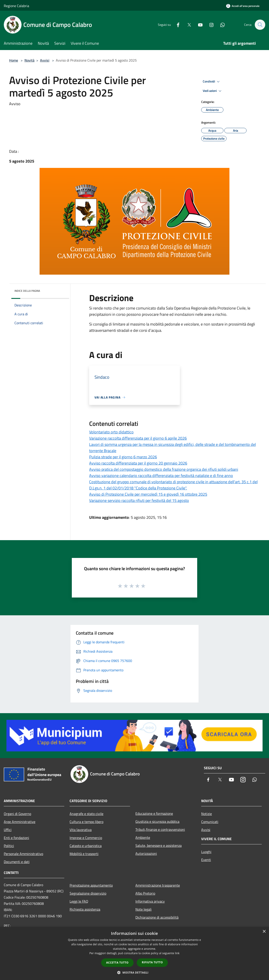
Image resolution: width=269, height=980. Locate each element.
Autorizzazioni (146, 853)
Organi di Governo (17, 814)
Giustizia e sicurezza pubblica (157, 821)
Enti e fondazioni (16, 838)
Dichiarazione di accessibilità (157, 917)
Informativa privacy (150, 901)
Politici (9, 846)
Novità (29, 60)
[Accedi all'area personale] (243, 6)
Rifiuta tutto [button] (152, 962)
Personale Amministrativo (23, 854)
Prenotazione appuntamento (91, 885)
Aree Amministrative (20, 822)
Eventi (206, 860)
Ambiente (143, 837)
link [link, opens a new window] (177, 953)
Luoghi (206, 852)
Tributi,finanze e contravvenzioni (160, 829)
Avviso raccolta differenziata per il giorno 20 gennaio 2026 (138, 463)
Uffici (8, 830)
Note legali (144, 909)
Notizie (207, 814)
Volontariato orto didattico (111, 432)
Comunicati (210, 822)
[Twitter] (187, 25)
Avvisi (45, 60)
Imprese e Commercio (86, 838)
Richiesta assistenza (85, 909)
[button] (134, 972)
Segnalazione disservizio (88, 893)
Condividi (212, 82)
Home (14, 60)
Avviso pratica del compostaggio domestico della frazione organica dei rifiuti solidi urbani (164, 469)
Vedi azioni (213, 91)
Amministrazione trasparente (158, 885)
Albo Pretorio (145, 893)
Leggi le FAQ (79, 901)
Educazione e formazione (154, 813)
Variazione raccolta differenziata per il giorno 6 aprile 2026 (138, 438)
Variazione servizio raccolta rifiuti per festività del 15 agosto (139, 500)
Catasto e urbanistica (86, 846)
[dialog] (134, 953)
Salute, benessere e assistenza (159, 845)
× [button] (264, 932)
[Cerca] (260, 25)
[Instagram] (209, 25)
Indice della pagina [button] (27, 291)
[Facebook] (176, 25)
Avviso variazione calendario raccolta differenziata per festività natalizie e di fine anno (161, 476)
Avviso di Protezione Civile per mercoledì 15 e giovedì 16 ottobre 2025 (148, 494)
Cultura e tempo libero (86, 822)
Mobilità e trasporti (84, 854)
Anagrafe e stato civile (86, 814)
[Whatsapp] (220, 25)
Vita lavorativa (81, 830)
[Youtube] (198, 25)
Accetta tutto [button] (117, 963)
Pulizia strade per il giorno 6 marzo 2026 (123, 457)
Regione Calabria (16, 6)
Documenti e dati (17, 862)
